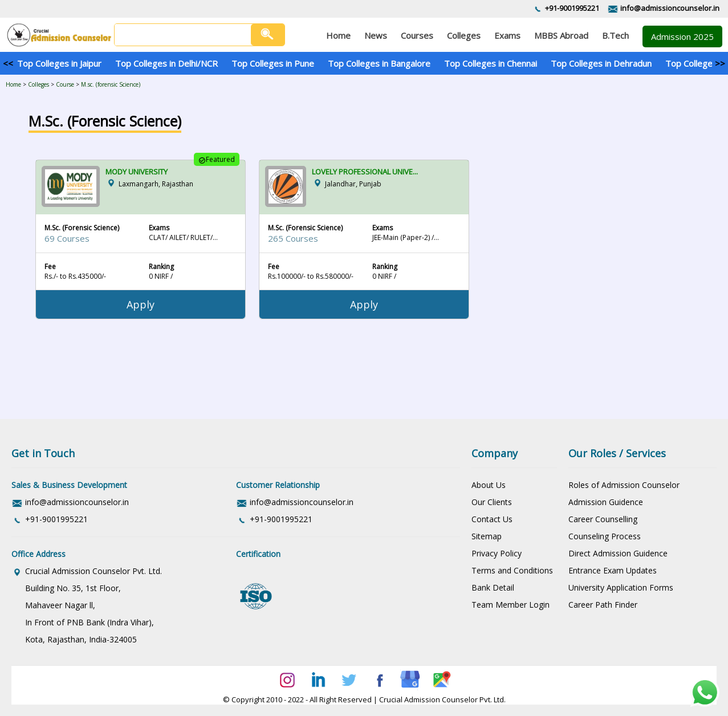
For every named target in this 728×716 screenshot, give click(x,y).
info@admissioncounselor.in (670, 8)
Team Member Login (511, 605)
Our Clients (492, 502)
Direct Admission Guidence (618, 553)
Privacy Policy (497, 553)
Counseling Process (605, 536)
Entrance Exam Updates (613, 570)
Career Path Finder (603, 605)
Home (13, 84)
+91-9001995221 (572, 8)
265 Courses (293, 238)
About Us (489, 485)
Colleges (38, 84)
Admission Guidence (606, 502)
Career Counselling (603, 519)
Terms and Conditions (512, 570)
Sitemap (487, 536)
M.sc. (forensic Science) (111, 84)
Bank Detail (493, 587)
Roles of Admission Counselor (624, 485)
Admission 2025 (682, 36)
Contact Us (492, 519)
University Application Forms (621, 587)
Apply (141, 304)
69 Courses (67, 238)
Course (65, 84)
